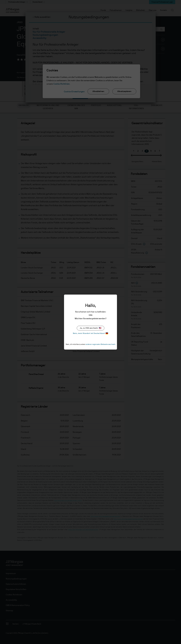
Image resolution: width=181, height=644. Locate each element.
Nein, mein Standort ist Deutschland (90, 333)
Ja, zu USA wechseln (91, 328)
